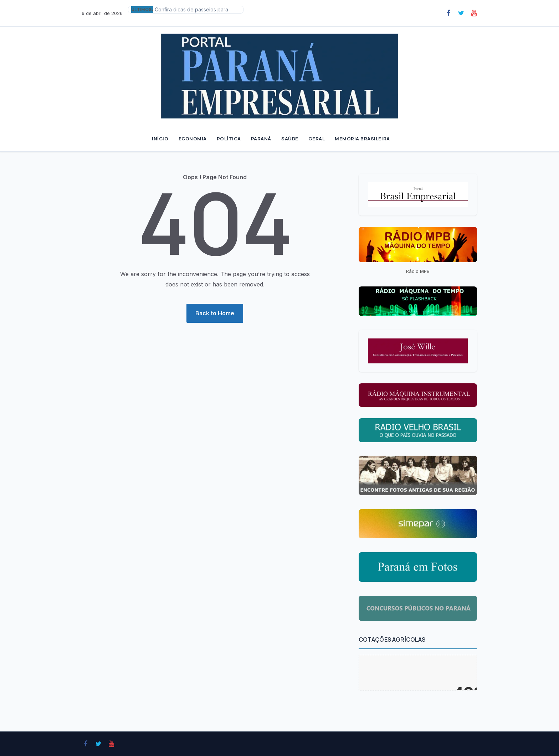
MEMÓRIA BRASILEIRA (362, 139)
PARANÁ (261, 139)
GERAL (317, 139)
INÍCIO (160, 139)
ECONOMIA (193, 139)
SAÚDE (290, 139)
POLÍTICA (229, 139)
